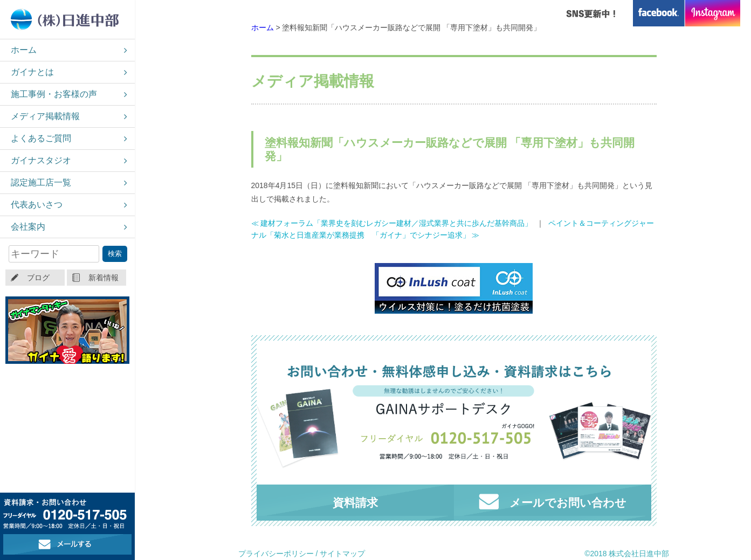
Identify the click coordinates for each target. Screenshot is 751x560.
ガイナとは (32, 72)
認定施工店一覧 (41, 182)
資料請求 (355, 503)
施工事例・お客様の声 (54, 94)
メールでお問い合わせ (553, 502)
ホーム (24, 50)
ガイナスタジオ (41, 160)
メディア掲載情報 (45, 116)
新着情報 (104, 278)
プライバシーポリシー (276, 554)
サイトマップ (342, 554)
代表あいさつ (37, 205)
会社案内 (28, 227)
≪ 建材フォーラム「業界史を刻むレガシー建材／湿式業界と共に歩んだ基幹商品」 (392, 223)
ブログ (38, 278)
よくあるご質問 (41, 138)
